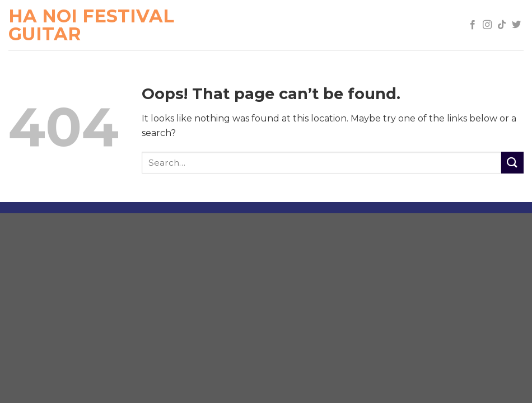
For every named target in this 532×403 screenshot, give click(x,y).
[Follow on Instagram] (487, 25)
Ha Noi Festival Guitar (91, 25)
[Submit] (512, 163)
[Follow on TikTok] (502, 25)
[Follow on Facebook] (473, 25)
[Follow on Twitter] (516, 25)
